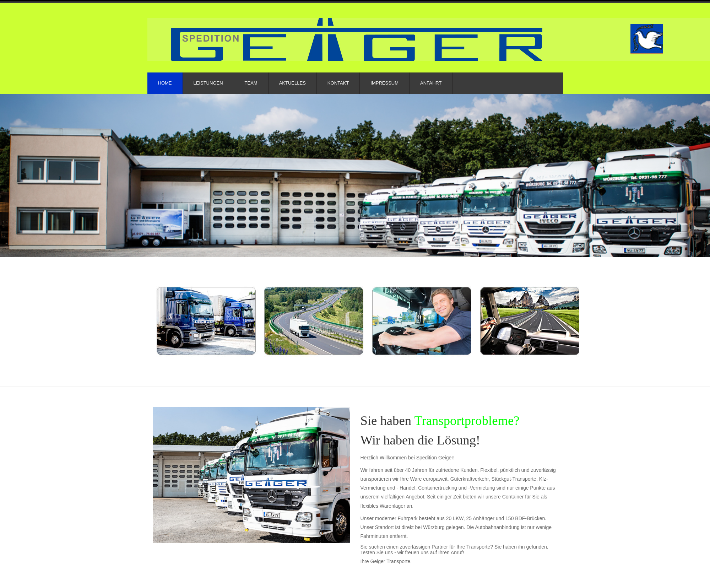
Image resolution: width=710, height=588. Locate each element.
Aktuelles (292, 83)
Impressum (384, 83)
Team (251, 83)
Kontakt (338, 83)
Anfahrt (431, 83)
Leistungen (208, 83)
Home (165, 83)
